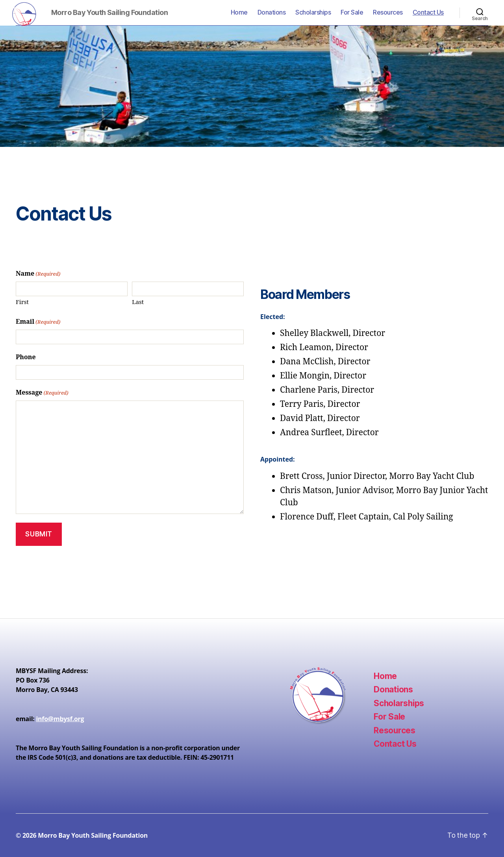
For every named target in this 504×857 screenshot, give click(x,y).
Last (138, 302)
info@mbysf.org (60, 719)
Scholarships (313, 12)
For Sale (352, 12)
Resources (388, 12)
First (22, 302)
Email (38, 322)
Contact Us (428, 12)
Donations (272, 12)
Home (239, 12)
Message (42, 393)
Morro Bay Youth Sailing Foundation (93, 835)
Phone (26, 357)
